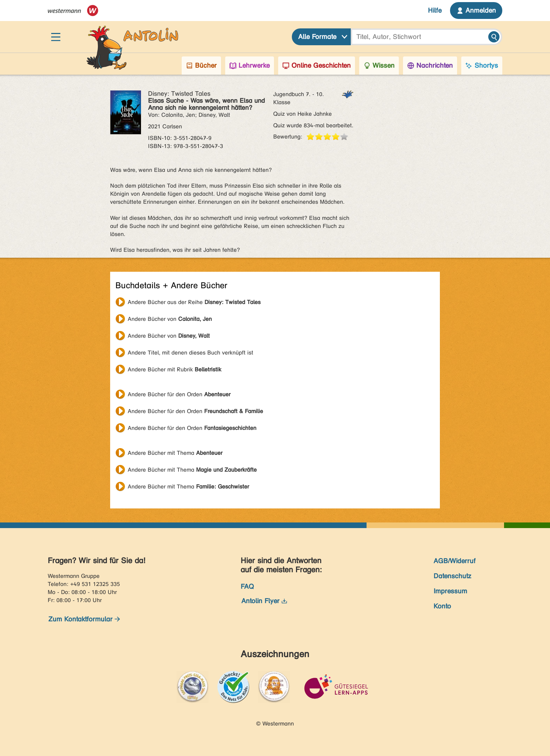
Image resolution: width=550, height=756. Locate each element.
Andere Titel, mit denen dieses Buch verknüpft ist (190, 353)
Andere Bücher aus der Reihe (194, 302)
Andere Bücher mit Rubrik (175, 369)
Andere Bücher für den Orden (179, 394)
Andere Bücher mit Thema (175, 453)
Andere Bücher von (170, 319)
